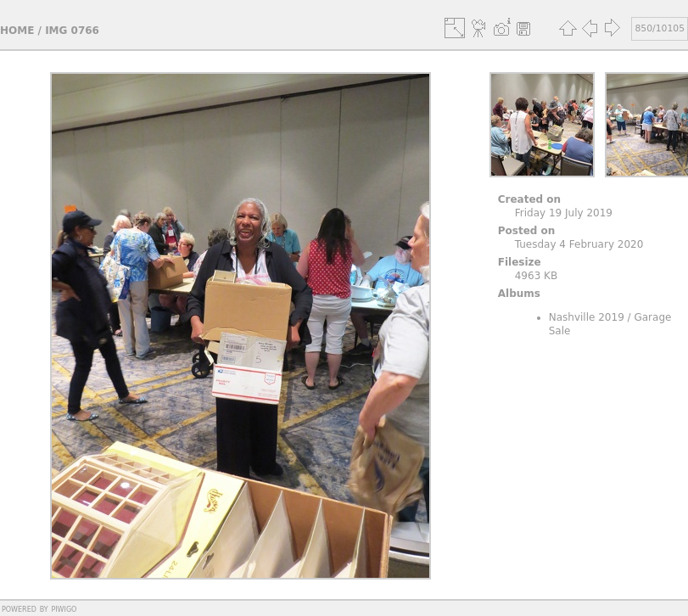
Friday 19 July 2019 (564, 213)
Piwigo (64, 608)
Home (17, 31)
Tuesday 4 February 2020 (579, 244)
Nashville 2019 (587, 317)
